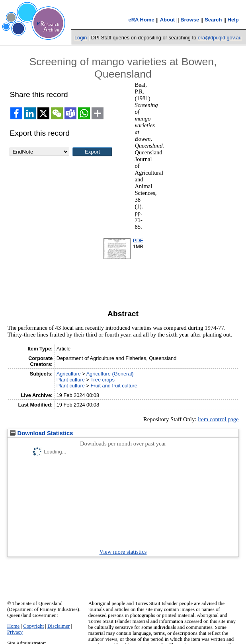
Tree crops (102, 380)
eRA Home (141, 20)
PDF (138, 240)
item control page (218, 419)
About (168, 20)
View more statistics (123, 552)
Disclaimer (59, 626)
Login (81, 38)
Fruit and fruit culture (114, 386)
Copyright (33, 626)
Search (213, 20)
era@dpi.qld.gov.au (220, 38)
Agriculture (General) (110, 374)
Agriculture (69, 374)
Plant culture (71, 380)
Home (13, 626)
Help (233, 20)
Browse (190, 20)
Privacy (15, 632)
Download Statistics (41, 433)
